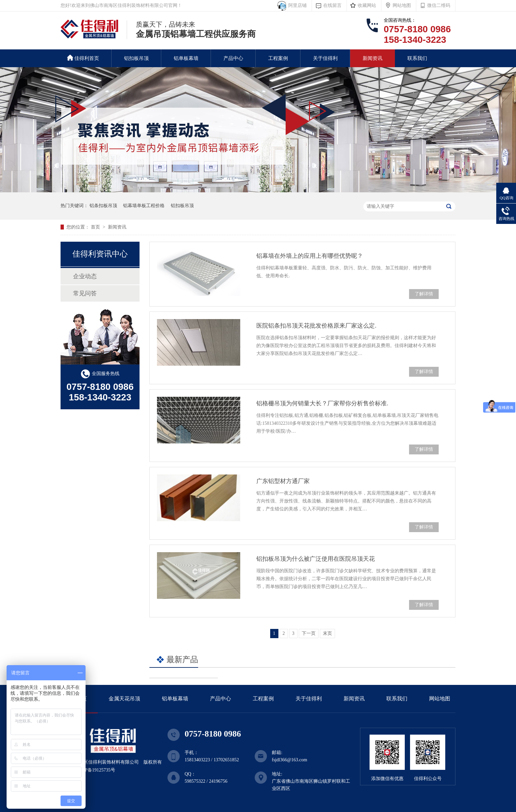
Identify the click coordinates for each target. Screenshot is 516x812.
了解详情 (424, 294)
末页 (327, 633)
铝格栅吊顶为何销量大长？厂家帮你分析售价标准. (322, 403)
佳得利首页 (83, 58)
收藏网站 (367, 5)
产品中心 (233, 58)
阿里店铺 (296, 5)
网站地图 (402, 5)
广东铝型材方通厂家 (283, 481)
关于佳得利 (325, 58)
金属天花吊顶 (124, 699)
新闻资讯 (373, 58)
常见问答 (85, 293)
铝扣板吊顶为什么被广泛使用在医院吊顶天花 (316, 559)
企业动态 (85, 276)
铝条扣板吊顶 (103, 206)
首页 (96, 227)
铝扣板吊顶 (136, 58)
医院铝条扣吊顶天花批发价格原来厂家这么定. (316, 326)
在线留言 (332, 5)
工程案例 (278, 58)
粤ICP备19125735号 (95, 770)
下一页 (309, 633)
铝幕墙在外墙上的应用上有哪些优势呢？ (310, 256)
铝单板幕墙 (186, 58)
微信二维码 (439, 5)
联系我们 (417, 58)
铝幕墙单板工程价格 (144, 206)
